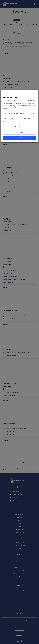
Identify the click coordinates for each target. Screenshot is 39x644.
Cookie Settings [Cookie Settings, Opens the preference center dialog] (19, 127)
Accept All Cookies (19, 138)
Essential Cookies (19, 132)
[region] (20, 116)
